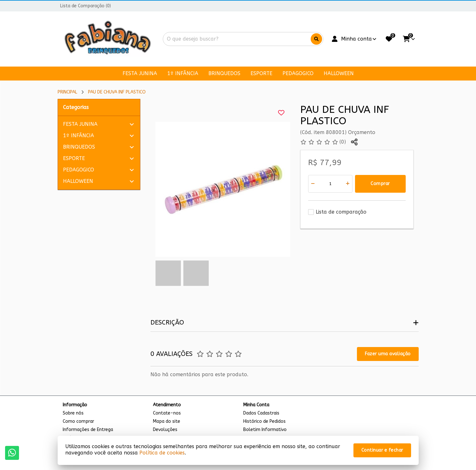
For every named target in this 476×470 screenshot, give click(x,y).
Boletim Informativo (265, 430)
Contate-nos (167, 413)
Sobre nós (73, 413)
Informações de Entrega (88, 430)
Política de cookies (162, 453)
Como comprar (78, 421)
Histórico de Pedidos (264, 421)
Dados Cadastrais (261, 413)
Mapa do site (167, 421)
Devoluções (165, 430)
